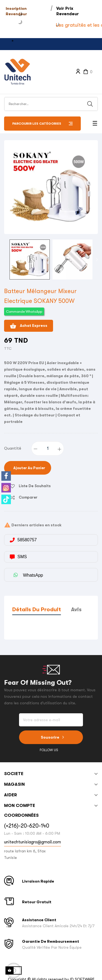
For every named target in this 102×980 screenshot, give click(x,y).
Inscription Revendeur (16, 11)
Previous (5, 260)
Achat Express (29, 326)
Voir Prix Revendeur (68, 11)
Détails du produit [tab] (37, 609)
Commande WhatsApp (24, 311)
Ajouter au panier (29, 468)
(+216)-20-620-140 (27, 826)
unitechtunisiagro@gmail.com (33, 842)
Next (97, 260)
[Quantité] (48, 448)
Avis (76, 609)
